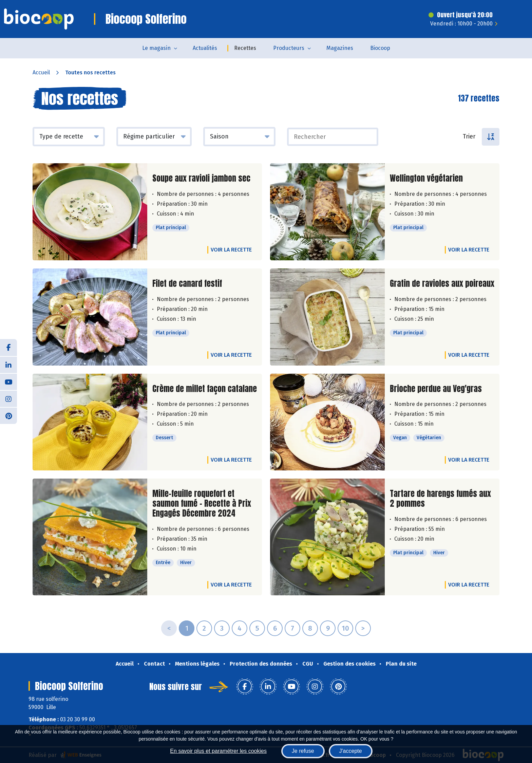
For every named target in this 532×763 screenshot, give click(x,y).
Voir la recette (231, 250)
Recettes (245, 48)
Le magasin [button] (156, 48)
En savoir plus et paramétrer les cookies (218, 751)
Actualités (205, 48)
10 (345, 628)
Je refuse (303, 751)
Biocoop (380, 48)
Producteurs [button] (289, 48)
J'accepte (351, 751)
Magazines (340, 48)
